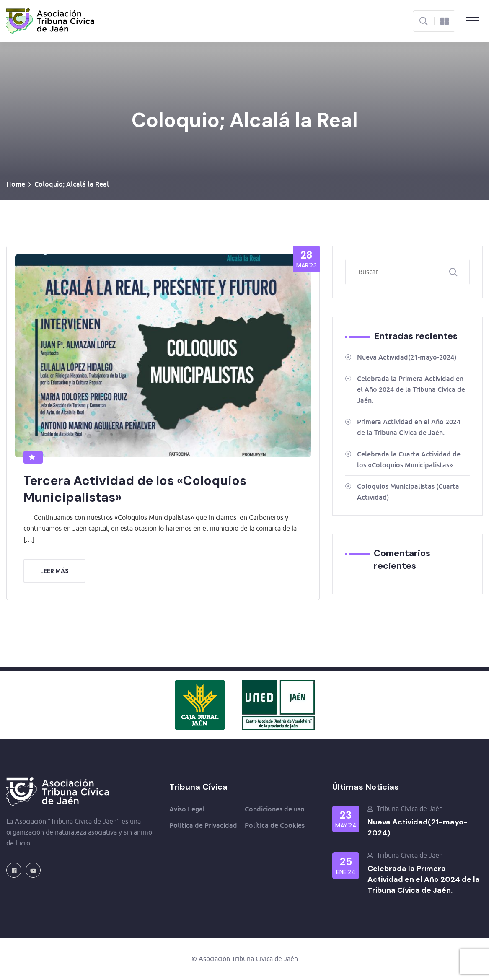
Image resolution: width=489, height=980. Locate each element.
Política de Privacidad (203, 825)
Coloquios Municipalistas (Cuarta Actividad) (408, 492)
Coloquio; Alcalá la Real (72, 184)
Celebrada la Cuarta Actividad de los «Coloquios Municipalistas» (409, 459)
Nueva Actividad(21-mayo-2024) (407, 357)
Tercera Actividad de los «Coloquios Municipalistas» (135, 489)
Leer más (54, 571)
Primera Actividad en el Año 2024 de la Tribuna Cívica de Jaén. (409, 427)
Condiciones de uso (275, 809)
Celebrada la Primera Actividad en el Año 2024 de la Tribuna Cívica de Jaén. (411, 389)
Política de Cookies (275, 825)
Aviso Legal (187, 809)
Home (16, 184)
